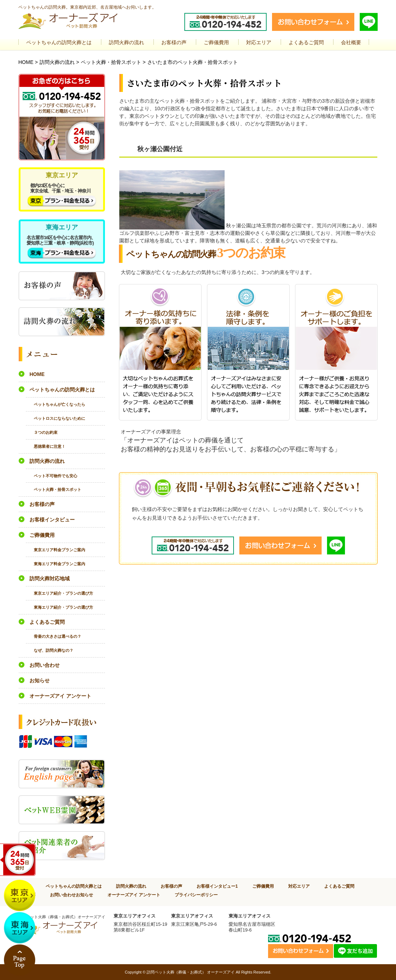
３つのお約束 (46, 432)
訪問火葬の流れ (57, 62)
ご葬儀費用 (42, 535)
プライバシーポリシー (196, 895)
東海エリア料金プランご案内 (59, 564)
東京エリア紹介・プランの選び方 (63, 593)
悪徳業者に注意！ (50, 446)
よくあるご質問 (47, 622)
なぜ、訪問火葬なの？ (54, 650)
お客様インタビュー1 (217, 886)
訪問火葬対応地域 (50, 579)
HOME (26, 62)
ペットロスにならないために (59, 418)
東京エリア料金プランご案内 (59, 550)
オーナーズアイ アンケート (60, 696)
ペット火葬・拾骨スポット (111, 62)
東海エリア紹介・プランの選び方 (63, 607)
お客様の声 (42, 504)
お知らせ (40, 681)
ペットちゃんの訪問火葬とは (62, 390)
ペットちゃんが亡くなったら (59, 404)
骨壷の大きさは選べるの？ (57, 636)
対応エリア (299, 886)
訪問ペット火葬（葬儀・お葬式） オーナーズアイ (191, 972)
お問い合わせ (45, 665)
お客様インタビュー (52, 520)
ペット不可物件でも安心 (56, 476)
